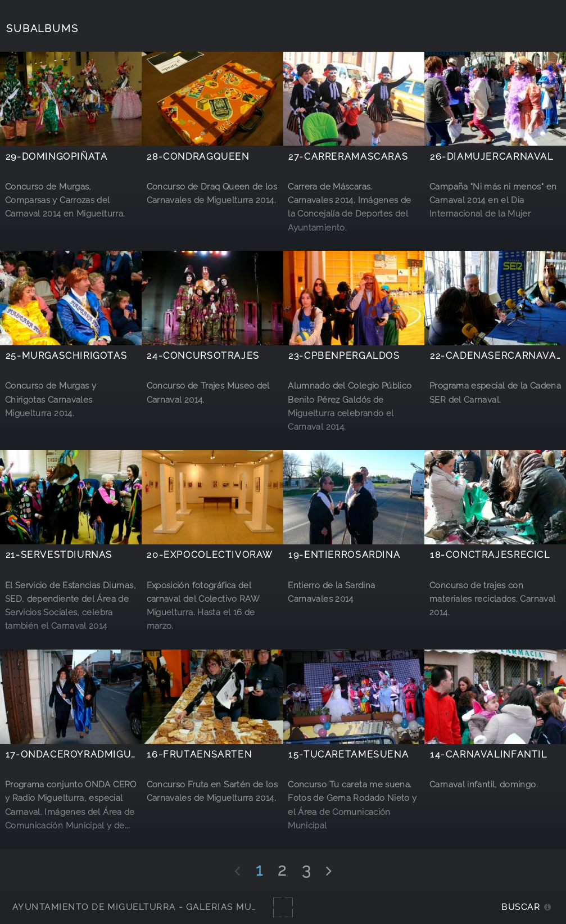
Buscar (521, 907)
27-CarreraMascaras (348, 157)
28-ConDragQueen (198, 157)
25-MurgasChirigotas (67, 356)
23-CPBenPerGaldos (344, 356)
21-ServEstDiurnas (59, 555)
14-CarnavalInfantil (489, 754)
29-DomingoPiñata (57, 157)
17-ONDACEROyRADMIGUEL (75, 754)
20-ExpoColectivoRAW (210, 555)
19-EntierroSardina (344, 555)
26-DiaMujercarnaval (492, 157)
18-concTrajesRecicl (490, 555)
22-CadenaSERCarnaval (496, 356)
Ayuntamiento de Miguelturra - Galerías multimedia (154, 907)
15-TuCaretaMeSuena (348, 754)
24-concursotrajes (203, 356)
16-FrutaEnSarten (199, 754)
